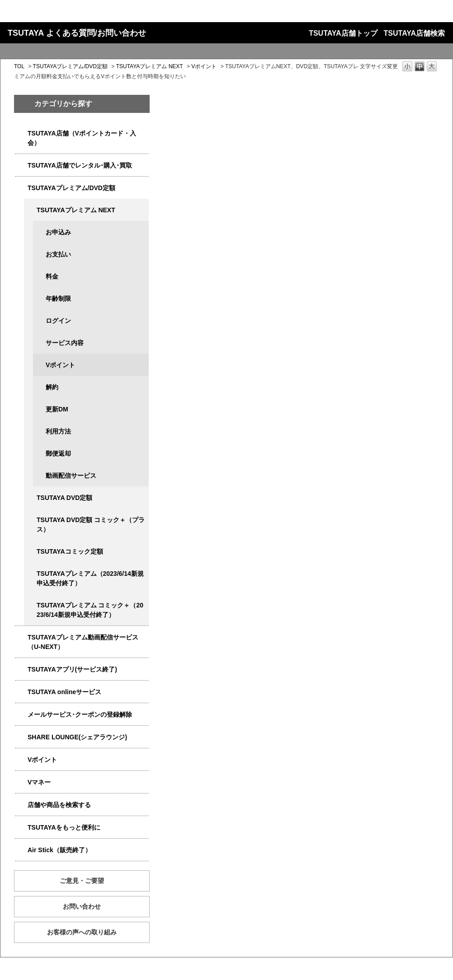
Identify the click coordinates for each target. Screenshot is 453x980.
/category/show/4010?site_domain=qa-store (21, 692)
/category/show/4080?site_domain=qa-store (21, 715)
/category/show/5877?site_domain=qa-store (21, 737)
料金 (52, 276)
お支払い (58, 254)
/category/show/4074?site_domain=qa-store (21, 760)
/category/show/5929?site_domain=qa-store (30, 498)
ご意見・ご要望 (82, 881)
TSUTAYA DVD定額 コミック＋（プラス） (91, 525)
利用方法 (58, 431)
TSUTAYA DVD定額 (64, 498)
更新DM (57, 409)
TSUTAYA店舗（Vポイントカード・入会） (82, 138)
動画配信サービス (71, 476)
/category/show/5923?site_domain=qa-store (21, 637)
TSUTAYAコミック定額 (70, 551)
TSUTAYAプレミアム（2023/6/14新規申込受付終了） (90, 578)
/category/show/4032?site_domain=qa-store (30, 574)
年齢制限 (58, 299)
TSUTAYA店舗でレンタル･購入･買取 (80, 165)
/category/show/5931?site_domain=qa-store (30, 210)
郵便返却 (58, 453)
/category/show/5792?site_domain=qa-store (30, 605)
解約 (52, 387)
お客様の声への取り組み (82, 932)
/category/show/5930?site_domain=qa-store (30, 520)
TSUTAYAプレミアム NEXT (150, 66)
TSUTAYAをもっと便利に (64, 827)
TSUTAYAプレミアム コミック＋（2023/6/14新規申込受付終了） (90, 610)
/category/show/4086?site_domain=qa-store (21, 805)
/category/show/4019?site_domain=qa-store (21, 670)
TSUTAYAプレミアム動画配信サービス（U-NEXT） (83, 642)
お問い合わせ (82, 906)
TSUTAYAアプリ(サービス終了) (72, 669)
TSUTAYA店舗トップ (343, 33)
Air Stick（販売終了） (59, 850)
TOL (19, 66)
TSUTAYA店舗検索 (414, 33)
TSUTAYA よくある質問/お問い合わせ (77, 33)
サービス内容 (65, 343)
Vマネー (39, 782)
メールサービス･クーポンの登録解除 (80, 714)
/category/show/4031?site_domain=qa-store (21, 188)
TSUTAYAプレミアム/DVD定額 (70, 66)
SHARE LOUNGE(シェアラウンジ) (77, 737)
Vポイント (204, 66)
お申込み (58, 232)
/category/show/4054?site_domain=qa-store (21, 166)
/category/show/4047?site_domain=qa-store (21, 133)
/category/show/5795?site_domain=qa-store (30, 552)
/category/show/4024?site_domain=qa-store (21, 828)
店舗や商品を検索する (59, 805)
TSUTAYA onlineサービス (64, 692)
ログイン (58, 321)
